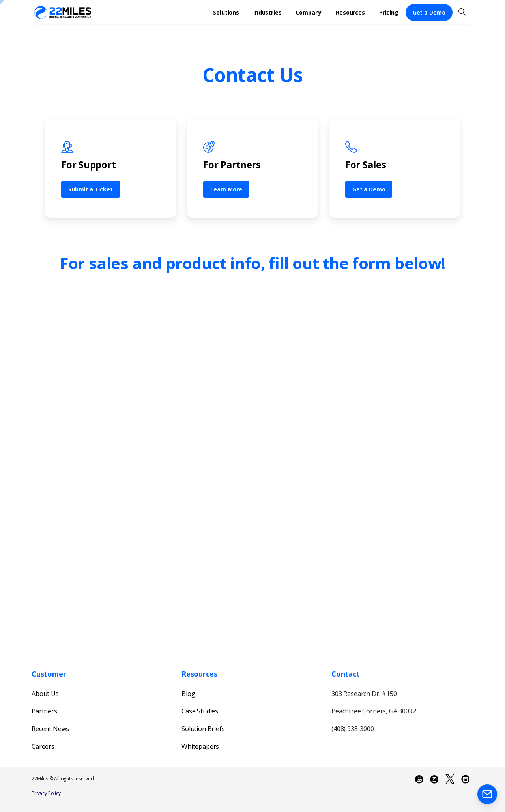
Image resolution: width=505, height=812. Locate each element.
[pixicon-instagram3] (434, 779)
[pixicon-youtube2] (419, 779)
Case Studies (200, 711)
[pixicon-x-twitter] (450, 779)
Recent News (50, 729)
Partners (44, 711)
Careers (43, 746)
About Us (45, 694)
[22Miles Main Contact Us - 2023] (250, 471)
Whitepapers (200, 746)
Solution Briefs (203, 729)
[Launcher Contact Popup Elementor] (487, 794)
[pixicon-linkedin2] (466, 779)
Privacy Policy (46, 793)
